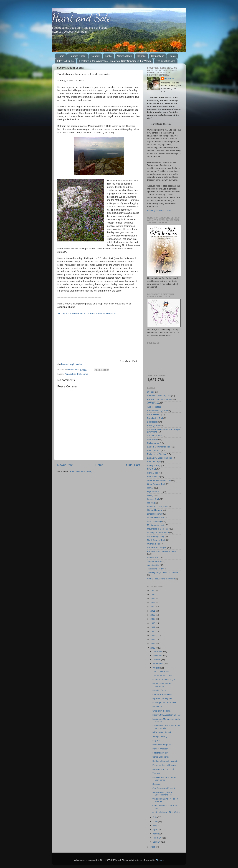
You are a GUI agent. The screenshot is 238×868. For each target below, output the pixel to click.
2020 (153, 615)
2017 (153, 627)
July (155, 817)
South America (154, 561)
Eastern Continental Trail (159, 447)
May (155, 825)
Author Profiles (154, 407)
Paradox (95, 56)
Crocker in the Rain (162, 711)
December (158, 651)
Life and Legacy (155, 510)
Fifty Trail (151, 469)
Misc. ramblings (154, 521)
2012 (153, 648)
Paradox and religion (157, 548)
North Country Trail (156, 540)
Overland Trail (154, 544)
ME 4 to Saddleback (162, 732)
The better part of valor (163, 675)
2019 (153, 619)
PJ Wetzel (169, 79)
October (157, 660)
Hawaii (150, 488)
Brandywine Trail (155, 418)
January (157, 842)
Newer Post (65, 465)
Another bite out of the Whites (166, 812)
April (155, 830)
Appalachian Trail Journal (77, 374)
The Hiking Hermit (156, 569)
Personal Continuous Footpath (161, 551)
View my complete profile (159, 210)
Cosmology (152, 439)
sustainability (153, 565)
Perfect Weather (160, 749)
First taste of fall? (161, 753)
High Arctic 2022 (155, 492)
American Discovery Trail (159, 396)
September (158, 664)
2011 (153, 847)
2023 (153, 603)
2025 (153, 594)
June (156, 821)
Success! (157, 784)
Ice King (151, 503)
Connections (158, 56)
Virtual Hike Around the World (161, 579)
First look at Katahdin (162, 694)
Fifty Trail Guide (65, 61)
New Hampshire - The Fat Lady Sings (165, 779)
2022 (153, 607)
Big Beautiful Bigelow (162, 699)
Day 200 (156, 740)
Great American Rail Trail (159, 480)
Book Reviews (154, 414)
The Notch (157, 773)
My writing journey (156, 536)
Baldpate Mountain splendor (166, 761)
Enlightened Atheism (157, 454)
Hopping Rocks (78, 56)
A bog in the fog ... (161, 736)
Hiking (150, 495)
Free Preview (153, 477)
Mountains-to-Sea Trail (158, 529)
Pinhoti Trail (153, 558)
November (158, 655)
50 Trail (151, 392)
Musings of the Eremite (158, 533)
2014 (153, 640)
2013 (153, 644)
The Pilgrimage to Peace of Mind (162, 573)
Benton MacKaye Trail (157, 411)
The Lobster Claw (161, 671)
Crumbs (141, 56)
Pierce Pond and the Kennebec (162, 685)
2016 (153, 631)
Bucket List (152, 422)
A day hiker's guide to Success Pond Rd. (162, 794)
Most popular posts (156, 525)
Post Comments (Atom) (81, 471)
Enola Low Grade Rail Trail (160, 458)
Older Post (133, 465)
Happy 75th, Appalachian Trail (166, 715)
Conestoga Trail (155, 436)
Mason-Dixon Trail (156, 518)
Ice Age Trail (153, 499)
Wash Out (157, 707)
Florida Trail (153, 473)
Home (61, 56)
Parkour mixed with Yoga (164, 765)
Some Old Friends (161, 757)
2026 (153, 590)
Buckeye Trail (153, 426)
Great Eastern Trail (156, 484)
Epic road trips (154, 462)
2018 (153, 623)
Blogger (160, 860)
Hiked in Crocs (159, 690)
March (156, 834)
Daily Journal (153, 443)
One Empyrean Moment (164, 788)
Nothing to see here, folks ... (166, 703)
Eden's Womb (154, 450)
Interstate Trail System (158, 507)
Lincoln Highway (155, 514)
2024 (153, 599)
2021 (153, 611)
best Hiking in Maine (72, 364)
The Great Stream (166, 61)
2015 (153, 636)
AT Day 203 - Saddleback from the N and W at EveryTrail (87, 314)
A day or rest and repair (163, 769)
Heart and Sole (81, 18)
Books (108, 56)
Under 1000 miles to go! (164, 680)
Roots (173, 56)
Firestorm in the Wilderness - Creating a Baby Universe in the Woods (115, 61)
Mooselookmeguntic (162, 745)
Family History (154, 465)
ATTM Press (153, 403)
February (157, 838)
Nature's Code (124, 56)
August (157, 668)
